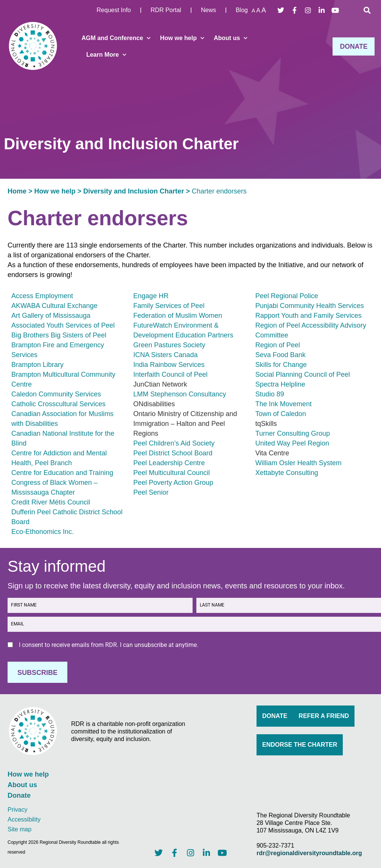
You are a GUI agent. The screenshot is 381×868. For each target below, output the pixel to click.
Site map (19, 829)
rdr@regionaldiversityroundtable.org (309, 853)
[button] (367, 10)
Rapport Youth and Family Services (309, 316)
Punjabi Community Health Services (310, 306)
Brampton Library (37, 365)
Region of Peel (278, 345)
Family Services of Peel (169, 306)
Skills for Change (281, 365)
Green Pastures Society (169, 345)
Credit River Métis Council (51, 502)
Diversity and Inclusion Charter (134, 191)
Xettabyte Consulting (287, 473)
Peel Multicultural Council (171, 473)
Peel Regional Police (287, 296)
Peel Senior (151, 492)
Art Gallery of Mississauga (51, 316)
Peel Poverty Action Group (173, 483)
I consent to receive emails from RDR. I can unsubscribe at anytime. (109, 645)
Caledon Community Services (56, 394)
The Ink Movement (284, 404)
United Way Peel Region (292, 443)
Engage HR (151, 296)
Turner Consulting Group (293, 433)
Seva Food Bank (281, 355)
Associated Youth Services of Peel (63, 325)
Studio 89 (270, 394)
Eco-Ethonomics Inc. (43, 532)
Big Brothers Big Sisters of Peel (59, 335)
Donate (19, 795)
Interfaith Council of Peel (170, 374)
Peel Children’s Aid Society (174, 443)
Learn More (106, 55)
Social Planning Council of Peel (303, 374)
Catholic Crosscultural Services (58, 404)
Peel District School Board (173, 453)
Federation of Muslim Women (178, 316)
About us (231, 38)
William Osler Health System (299, 463)
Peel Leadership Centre (169, 463)
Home (17, 191)
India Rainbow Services (169, 365)
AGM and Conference (116, 38)
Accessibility (24, 819)
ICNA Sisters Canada (165, 355)
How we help (182, 38)
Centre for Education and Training (62, 473)
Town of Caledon (281, 414)
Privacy (17, 809)
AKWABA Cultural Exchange (54, 306)
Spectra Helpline (280, 384)
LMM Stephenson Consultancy (180, 394)
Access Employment (42, 296)
